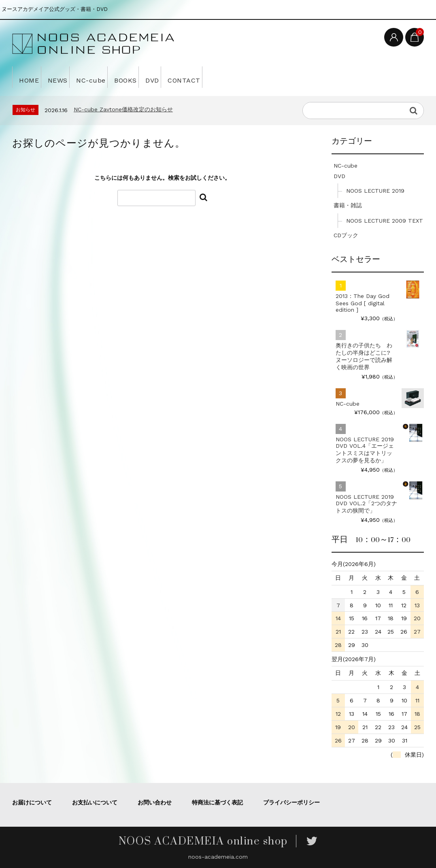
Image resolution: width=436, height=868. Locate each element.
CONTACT (238, 77)
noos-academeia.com (218, 857)
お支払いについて (95, 802)
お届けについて (32, 802)
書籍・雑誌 (348, 205)
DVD (197, 77)
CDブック (346, 235)
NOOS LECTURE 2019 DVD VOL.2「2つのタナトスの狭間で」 (366, 504)
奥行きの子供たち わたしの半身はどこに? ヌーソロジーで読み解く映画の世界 (364, 356)
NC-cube (115, 77)
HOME (32, 77)
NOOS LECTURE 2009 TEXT (385, 221)
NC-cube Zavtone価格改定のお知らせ (123, 109)
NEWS (71, 77)
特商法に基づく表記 (217, 802)
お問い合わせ (155, 802)
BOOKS (160, 77)
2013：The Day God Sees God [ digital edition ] (363, 303)
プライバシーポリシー (291, 802)
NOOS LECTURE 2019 (375, 191)
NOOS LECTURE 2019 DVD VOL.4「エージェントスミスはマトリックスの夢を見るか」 (365, 450)
